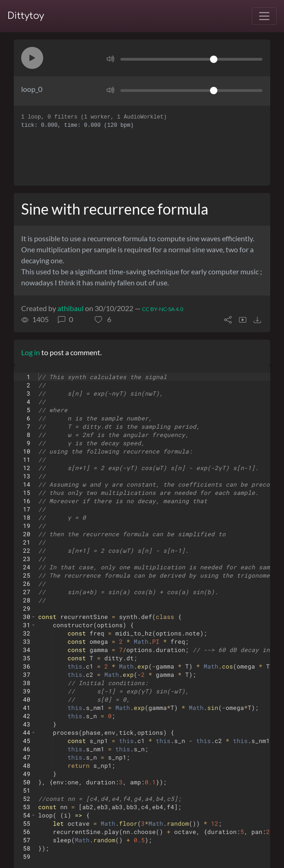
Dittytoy (26, 16)
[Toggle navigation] (264, 16)
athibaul (71, 308)
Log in (31, 352)
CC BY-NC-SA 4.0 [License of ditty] (163, 309)
